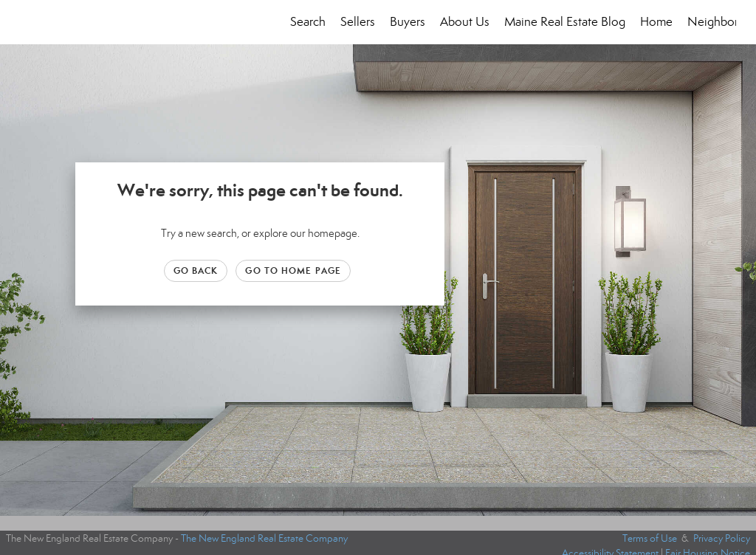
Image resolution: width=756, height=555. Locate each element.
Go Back (196, 270)
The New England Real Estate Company (264, 538)
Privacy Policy (722, 538)
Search (308, 22)
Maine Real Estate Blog (565, 22)
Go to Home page (293, 270)
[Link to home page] (28, 22)
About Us (465, 22)
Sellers (358, 22)
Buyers (408, 22)
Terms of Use (650, 538)
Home (656, 22)
